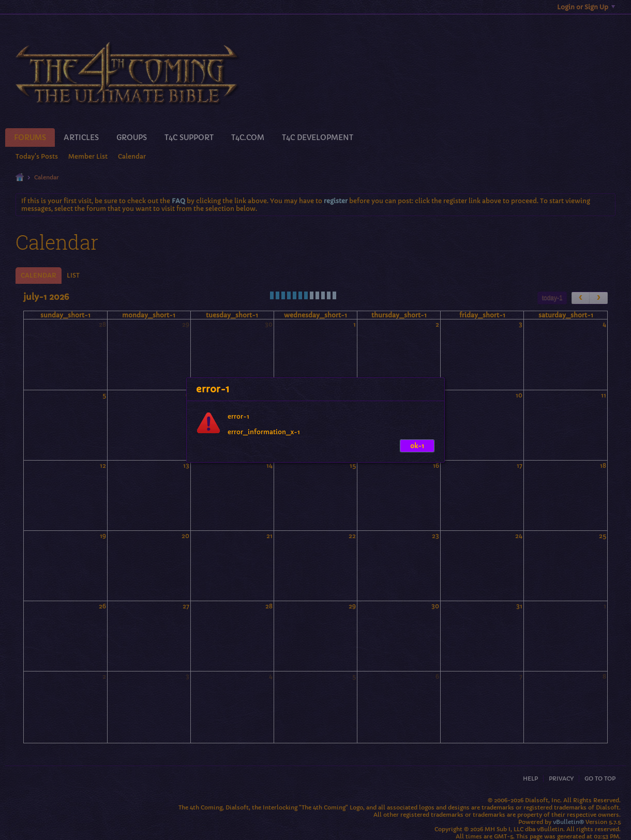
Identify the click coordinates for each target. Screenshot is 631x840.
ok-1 (417, 446)
